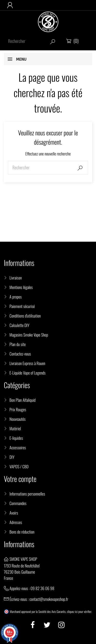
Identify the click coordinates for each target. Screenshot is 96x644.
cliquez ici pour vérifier (79, 612)
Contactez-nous (20, 354)
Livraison (16, 278)
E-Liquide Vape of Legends (28, 373)
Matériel (15, 428)
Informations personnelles (27, 494)
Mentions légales (21, 287)
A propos (16, 297)
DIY (12, 457)
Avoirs (14, 513)
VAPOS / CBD (19, 466)
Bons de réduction (22, 532)
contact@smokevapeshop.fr (49, 599)
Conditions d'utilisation (25, 316)
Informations (19, 544)
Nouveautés (18, 419)
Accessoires (18, 447)
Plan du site (18, 344)
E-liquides (16, 438)
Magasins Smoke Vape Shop (29, 335)
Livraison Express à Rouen (27, 363)
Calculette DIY (19, 325)
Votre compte (20, 479)
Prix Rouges (18, 409)
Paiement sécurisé (22, 306)
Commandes (18, 503)
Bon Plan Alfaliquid (23, 400)
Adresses (16, 522)
